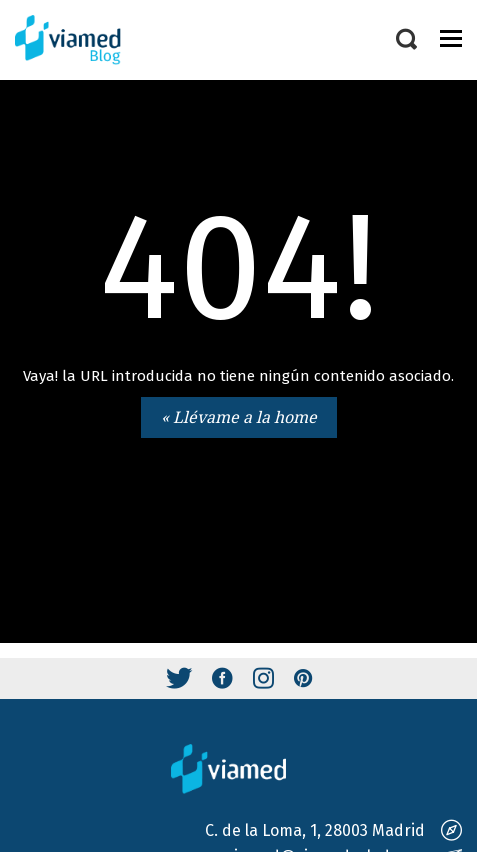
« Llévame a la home (239, 417)
